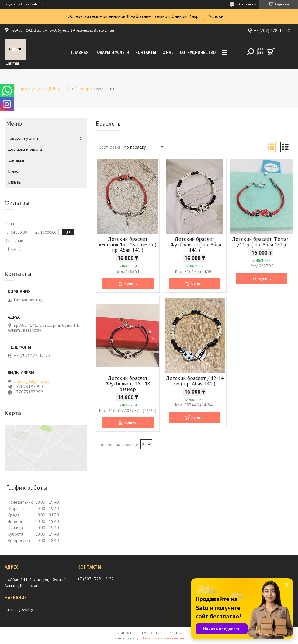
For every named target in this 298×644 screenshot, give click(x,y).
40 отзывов (247, 4)
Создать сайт (13, 4)
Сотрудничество (198, 53)
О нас (168, 53)
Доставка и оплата (25, 149)
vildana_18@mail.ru (31, 381)
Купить (130, 284)
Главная (80, 53)
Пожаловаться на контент (163, 638)
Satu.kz (175, 633)
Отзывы (15, 182)
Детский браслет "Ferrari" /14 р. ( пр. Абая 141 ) (262, 242)
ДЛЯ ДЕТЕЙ (59, 89)
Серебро (83, 89)
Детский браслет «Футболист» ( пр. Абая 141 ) (195, 245)
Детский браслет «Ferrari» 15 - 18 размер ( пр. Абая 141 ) (128, 245)
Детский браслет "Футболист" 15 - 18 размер (128, 384)
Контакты (146, 53)
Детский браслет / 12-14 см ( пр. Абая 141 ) (195, 381)
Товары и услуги (112, 53)
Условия (217, 16)
